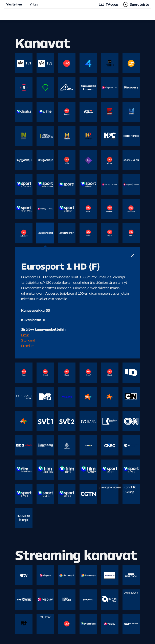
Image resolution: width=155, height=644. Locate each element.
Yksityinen (14, 4)
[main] (77, 332)
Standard (28, 340)
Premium (28, 346)
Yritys (34, 4)
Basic (25, 335)
